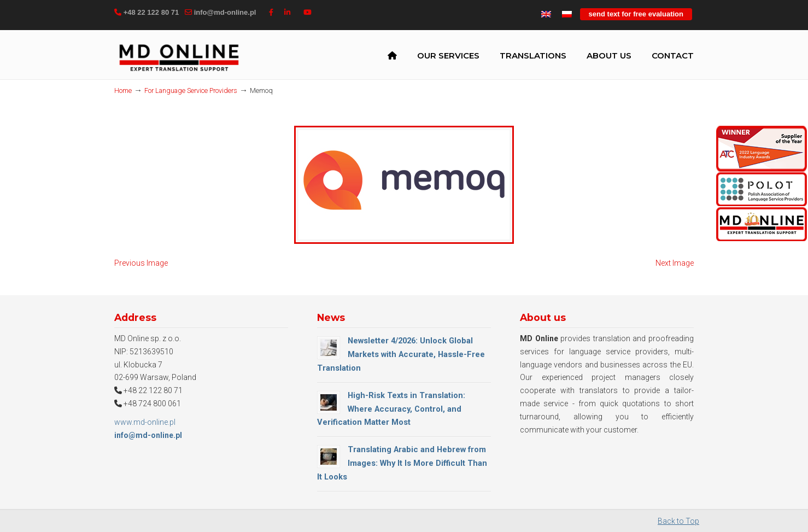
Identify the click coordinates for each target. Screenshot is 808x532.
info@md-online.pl (225, 12)
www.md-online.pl (145, 422)
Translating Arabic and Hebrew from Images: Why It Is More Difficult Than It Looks (402, 463)
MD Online (179, 57)
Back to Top (678, 521)
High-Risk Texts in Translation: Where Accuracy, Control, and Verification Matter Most (391, 409)
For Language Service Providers (191, 90)
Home (123, 90)
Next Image (675, 263)
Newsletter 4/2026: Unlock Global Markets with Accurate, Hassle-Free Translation (401, 354)
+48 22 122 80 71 (151, 12)
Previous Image (141, 263)
